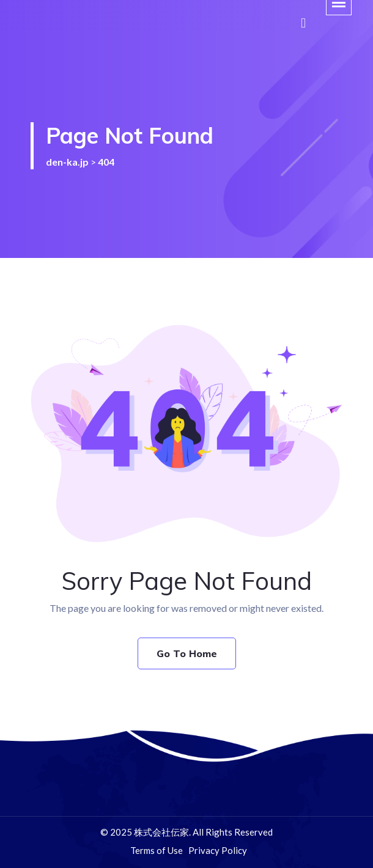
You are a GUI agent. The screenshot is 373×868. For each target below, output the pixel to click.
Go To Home (187, 653)
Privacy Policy (218, 850)
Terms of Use (157, 850)
